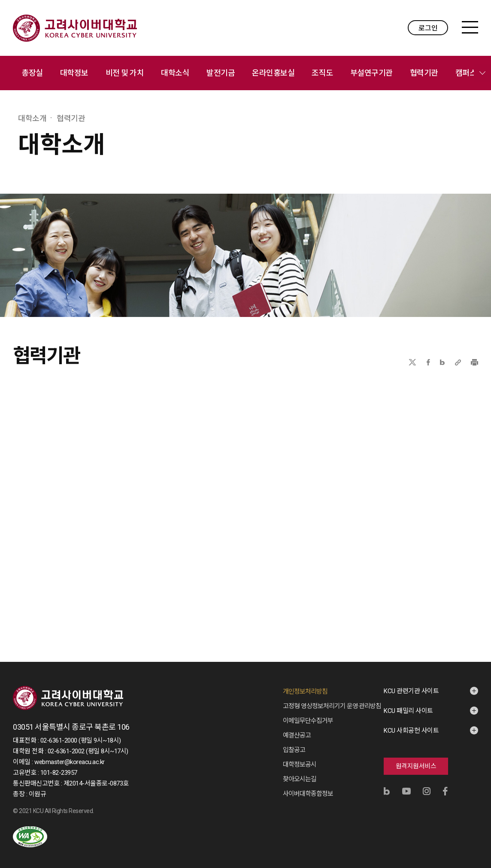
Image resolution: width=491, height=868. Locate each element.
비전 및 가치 (125, 73)
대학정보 (74, 73)
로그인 (428, 28)
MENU (470, 27)
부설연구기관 (371, 73)
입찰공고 (294, 750)
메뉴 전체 (482, 73)
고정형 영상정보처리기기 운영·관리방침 (332, 706)
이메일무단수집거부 (308, 721)
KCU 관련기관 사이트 (411, 691)
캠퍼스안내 (473, 73)
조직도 (322, 73)
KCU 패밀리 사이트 (408, 711)
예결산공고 (297, 735)
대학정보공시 (300, 764)
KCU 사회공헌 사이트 (411, 731)
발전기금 (221, 73)
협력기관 (424, 73)
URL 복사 (458, 362)
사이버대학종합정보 (308, 794)
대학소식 (175, 73)
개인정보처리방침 (305, 691)
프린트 (474, 362)
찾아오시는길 (300, 779)
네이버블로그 (442, 362)
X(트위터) (412, 362)
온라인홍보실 (273, 73)
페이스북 (428, 362)
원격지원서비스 (416, 766)
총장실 (32, 73)
